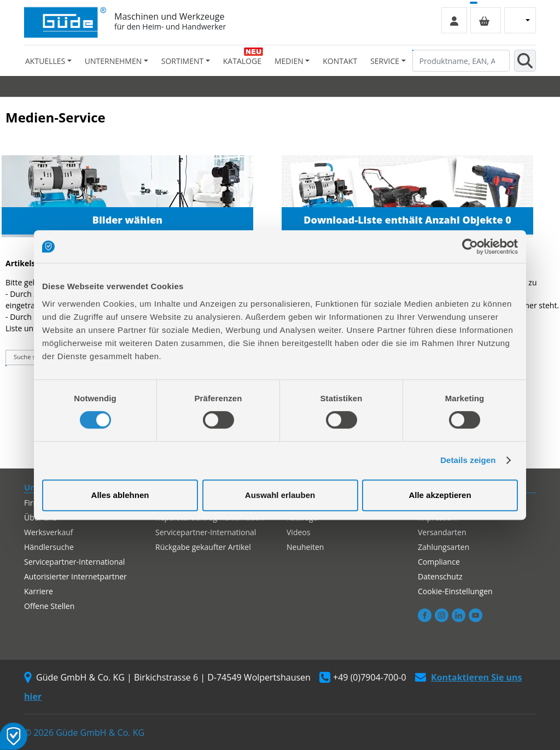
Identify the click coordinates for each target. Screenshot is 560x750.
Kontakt (340, 61)
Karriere (39, 591)
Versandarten (442, 532)
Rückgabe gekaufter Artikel (203, 547)
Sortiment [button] (182, 61)
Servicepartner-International (74, 562)
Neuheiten (305, 547)
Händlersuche (49, 547)
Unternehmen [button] (113, 61)
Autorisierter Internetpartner (75, 576)
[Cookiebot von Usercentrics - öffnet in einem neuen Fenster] (470, 247)
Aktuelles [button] (45, 61)
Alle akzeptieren (440, 495)
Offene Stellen (49, 606)
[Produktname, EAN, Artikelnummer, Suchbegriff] (461, 61)
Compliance (439, 562)
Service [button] (385, 61)
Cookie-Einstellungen (455, 591)
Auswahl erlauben (280, 495)
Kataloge (242, 61)
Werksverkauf (49, 532)
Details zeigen (468, 460)
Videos (298, 532)
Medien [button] (289, 61)
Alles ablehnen (120, 495)
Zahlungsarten (444, 547)
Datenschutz (440, 576)
